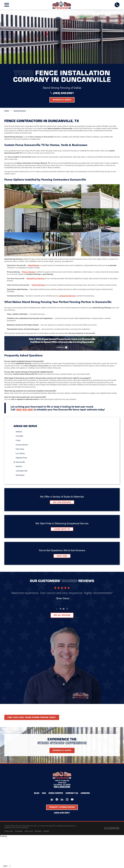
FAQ (44, 793)
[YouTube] (72, 799)
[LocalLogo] (62, 5)
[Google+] (52, 799)
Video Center (56, 793)
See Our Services (62, 502)
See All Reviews (62, 615)
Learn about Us (62, 529)
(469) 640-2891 (63, 93)
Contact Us (72, 793)
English (5, 866)
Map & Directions (62, 787)
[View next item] (67, 609)
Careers (85, 793)
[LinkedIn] (62, 799)
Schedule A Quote (62, 750)
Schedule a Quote (62, 100)
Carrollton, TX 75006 (62, 784)
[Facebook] (57, 799)
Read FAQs (62, 556)
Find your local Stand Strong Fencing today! (32, 717)
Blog (37, 793)
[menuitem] (63, 432)
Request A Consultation (62, 807)
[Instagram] (67, 799)
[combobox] (7, 866)
